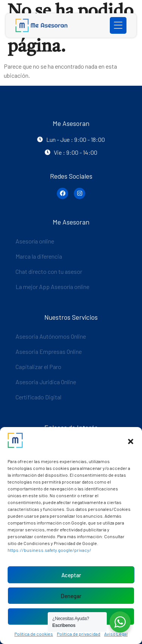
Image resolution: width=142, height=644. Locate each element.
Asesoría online (35, 241)
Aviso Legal (116, 634)
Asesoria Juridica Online (46, 382)
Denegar (71, 596)
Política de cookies (34, 634)
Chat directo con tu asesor (49, 271)
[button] (131, 441)
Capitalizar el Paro (38, 367)
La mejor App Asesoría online (52, 287)
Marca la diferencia (39, 256)
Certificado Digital (38, 397)
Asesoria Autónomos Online (51, 336)
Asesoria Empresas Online (49, 351)
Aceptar (71, 575)
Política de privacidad (79, 634)
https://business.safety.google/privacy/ (49, 550)
